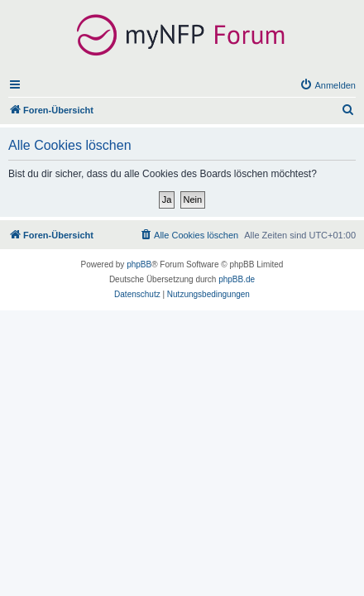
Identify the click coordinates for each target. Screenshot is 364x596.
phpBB (139, 264)
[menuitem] (328, 85)
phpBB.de (237, 279)
